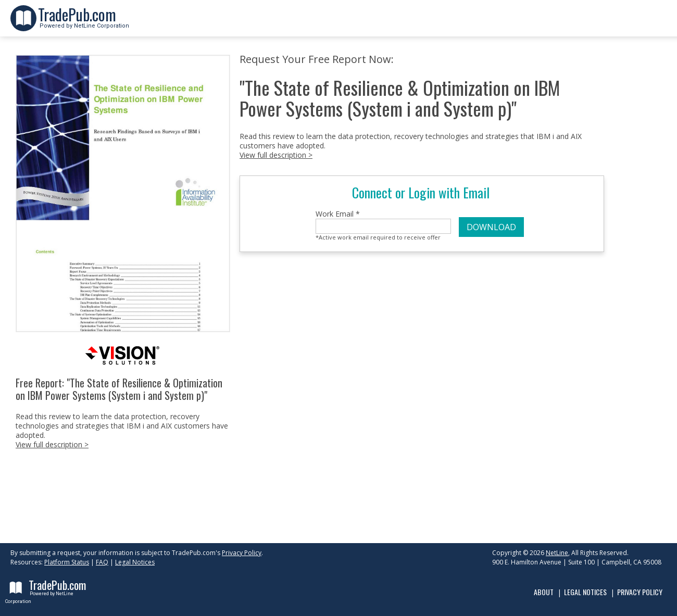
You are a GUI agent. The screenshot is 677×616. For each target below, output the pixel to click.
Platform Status (67, 562)
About (544, 592)
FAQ (102, 562)
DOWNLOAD (491, 227)
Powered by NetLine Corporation (84, 23)
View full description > (52, 444)
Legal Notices (135, 562)
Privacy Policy (242, 553)
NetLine (557, 553)
